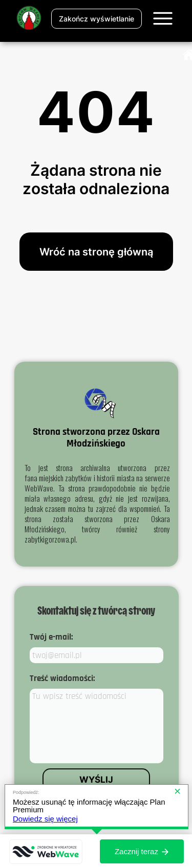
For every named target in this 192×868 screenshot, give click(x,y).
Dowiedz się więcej (45, 819)
